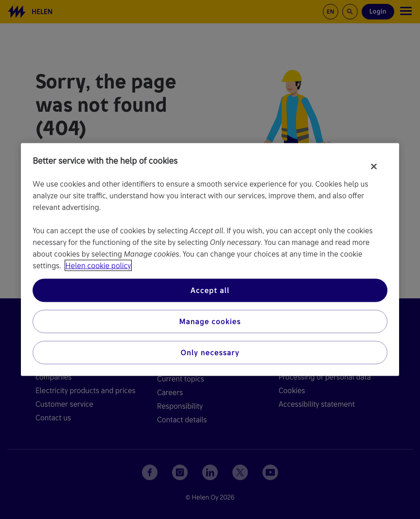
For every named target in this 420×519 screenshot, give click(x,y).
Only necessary (210, 353)
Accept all (210, 290)
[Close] (374, 167)
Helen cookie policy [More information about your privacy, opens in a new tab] (98, 266)
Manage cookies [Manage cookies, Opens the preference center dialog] (210, 321)
